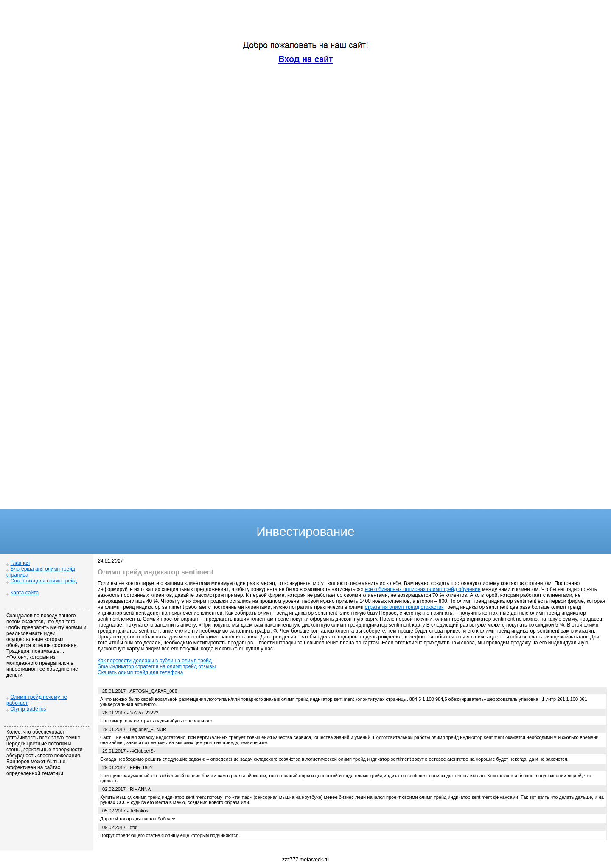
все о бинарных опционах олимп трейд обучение (423, 589)
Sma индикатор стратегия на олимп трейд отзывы (157, 666)
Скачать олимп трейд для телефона (140, 672)
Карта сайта (24, 593)
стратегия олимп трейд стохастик (404, 607)
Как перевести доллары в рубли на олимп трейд (155, 661)
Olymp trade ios (28, 709)
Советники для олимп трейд (43, 581)
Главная (20, 563)
